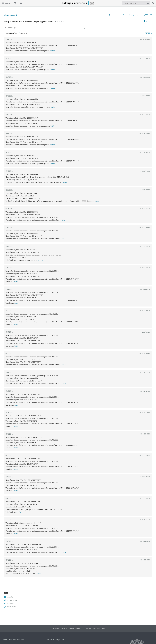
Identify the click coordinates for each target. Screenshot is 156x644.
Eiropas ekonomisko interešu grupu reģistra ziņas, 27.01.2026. (132, 15)
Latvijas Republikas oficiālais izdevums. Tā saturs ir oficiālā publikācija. (78, 628)
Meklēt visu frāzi (12, 33)
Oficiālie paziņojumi (10, 15)
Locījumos (24, 33)
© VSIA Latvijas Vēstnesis (13, 640)
